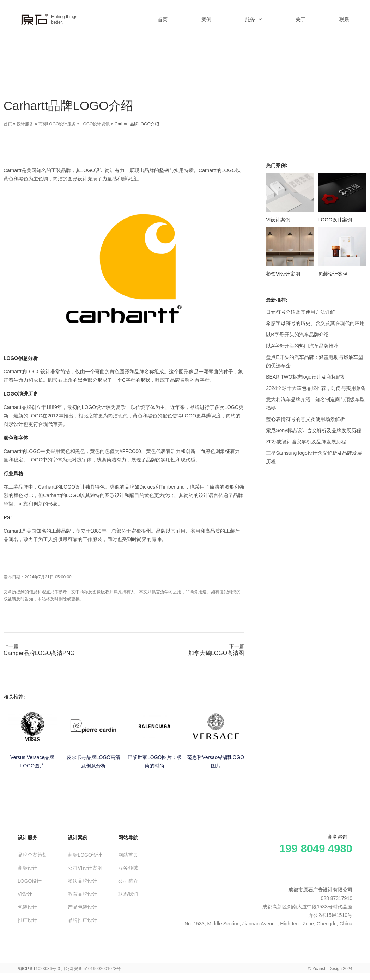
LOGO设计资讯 (95, 124)
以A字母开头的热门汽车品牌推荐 (302, 346)
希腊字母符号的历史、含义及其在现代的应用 (315, 323)
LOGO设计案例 (335, 220)
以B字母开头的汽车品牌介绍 (297, 335)
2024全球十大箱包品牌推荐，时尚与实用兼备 (316, 388)
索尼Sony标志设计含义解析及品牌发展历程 (314, 430)
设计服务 (25, 124)
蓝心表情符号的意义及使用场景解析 (305, 419)
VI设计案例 (278, 220)
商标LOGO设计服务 (57, 124)
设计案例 (78, 838)
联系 (344, 19)
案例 (206, 19)
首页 (163, 19)
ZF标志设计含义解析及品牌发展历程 (306, 442)
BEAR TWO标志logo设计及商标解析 (306, 377)
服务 (254, 19)
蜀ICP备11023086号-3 (39, 969)
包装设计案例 (333, 274)
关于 (301, 19)
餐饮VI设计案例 (283, 274)
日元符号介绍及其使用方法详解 (301, 312)
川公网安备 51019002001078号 (91, 969)
